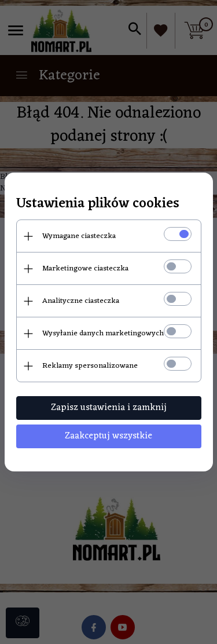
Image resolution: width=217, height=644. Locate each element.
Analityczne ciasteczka (81, 301)
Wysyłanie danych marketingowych (103, 333)
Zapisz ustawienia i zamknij (109, 408)
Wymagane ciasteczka (79, 236)
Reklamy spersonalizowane (90, 366)
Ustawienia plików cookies (98, 204)
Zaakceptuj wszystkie (108, 436)
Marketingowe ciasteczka (85, 268)
